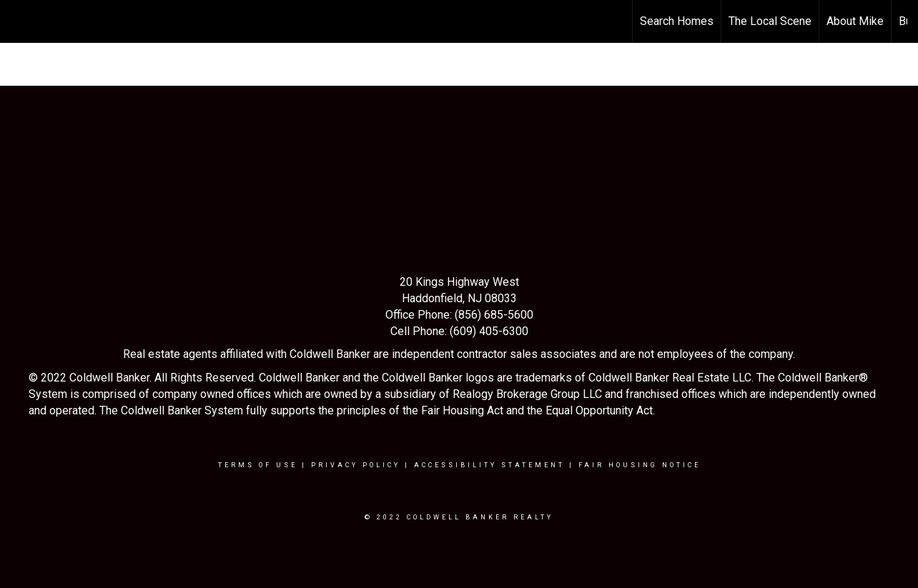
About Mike (855, 21)
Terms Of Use (258, 465)
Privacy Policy (356, 465)
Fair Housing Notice (640, 465)
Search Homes (677, 21)
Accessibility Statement (489, 465)
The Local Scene (770, 21)
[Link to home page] (18, 21)
